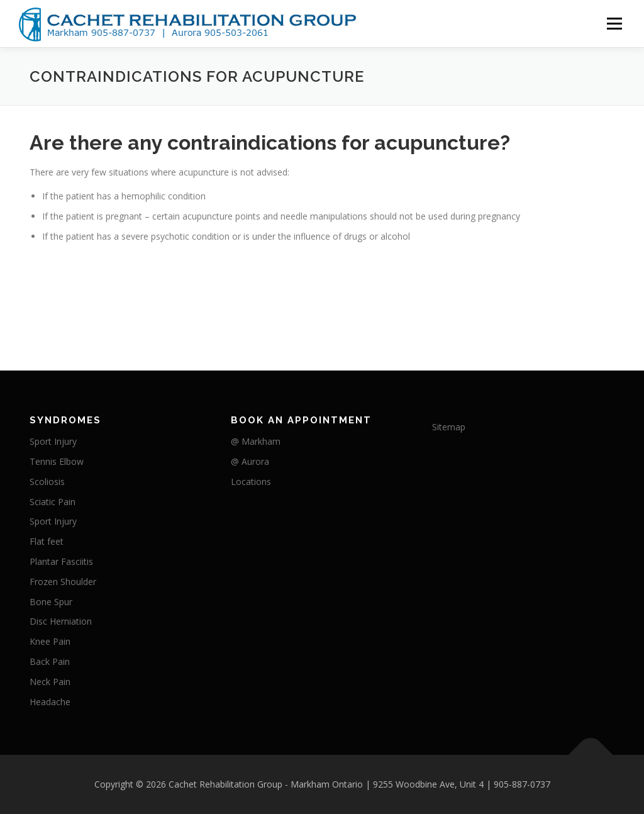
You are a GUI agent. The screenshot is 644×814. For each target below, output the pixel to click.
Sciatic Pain (53, 502)
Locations (251, 482)
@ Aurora (250, 461)
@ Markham (256, 441)
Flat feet (47, 541)
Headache (50, 702)
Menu (614, 24)
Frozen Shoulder (63, 582)
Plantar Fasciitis (61, 561)
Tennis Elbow (57, 461)
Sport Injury (53, 441)
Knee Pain (50, 641)
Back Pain (50, 661)
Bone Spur (51, 602)
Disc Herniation (61, 621)
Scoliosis (47, 482)
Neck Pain (50, 682)
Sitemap (449, 427)
